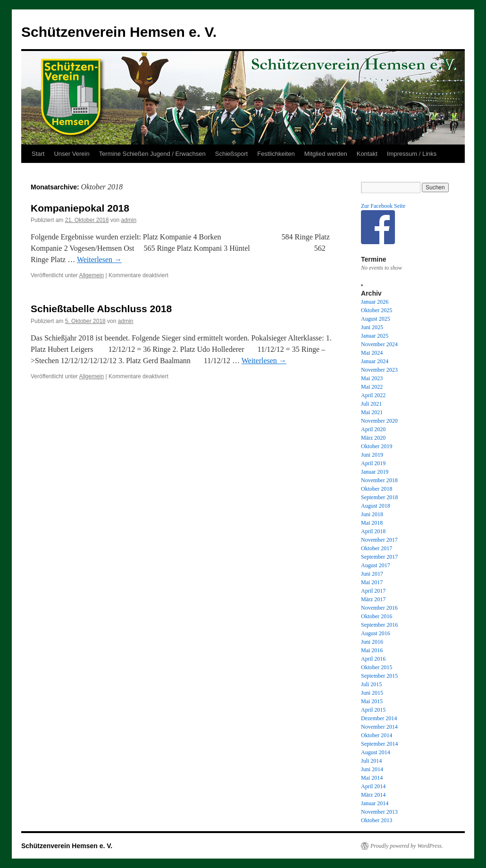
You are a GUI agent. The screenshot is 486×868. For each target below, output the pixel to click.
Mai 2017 (372, 582)
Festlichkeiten (276, 154)
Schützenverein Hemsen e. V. (119, 32)
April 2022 (373, 395)
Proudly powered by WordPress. (407, 846)
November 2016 (379, 608)
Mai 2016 (372, 650)
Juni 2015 (372, 693)
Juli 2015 (371, 684)
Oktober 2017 (377, 548)
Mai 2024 (372, 353)
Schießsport (231, 154)
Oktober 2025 (377, 310)
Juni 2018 (372, 514)
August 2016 (376, 633)
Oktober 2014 (377, 735)
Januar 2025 (375, 336)
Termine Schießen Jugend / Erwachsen (152, 154)
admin (129, 220)
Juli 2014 (371, 761)
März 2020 (373, 438)
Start (38, 154)
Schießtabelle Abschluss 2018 (101, 309)
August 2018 (376, 506)
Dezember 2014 (379, 718)
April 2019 (373, 463)
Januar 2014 (375, 803)
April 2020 (373, 429)
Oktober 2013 (377, 820)
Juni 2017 (372, 574)
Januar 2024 (375, 361)
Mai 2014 (372, 778)
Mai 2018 (372, 523)
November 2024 (379, 344)
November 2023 (379, 370)
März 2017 (373, 599)
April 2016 (373, 659)
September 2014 (379, 744)
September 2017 (379, 557)
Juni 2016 (372, 642)
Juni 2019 (372, 455)
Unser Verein (71, 154)
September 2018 (379, 497)
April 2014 (373, 786)
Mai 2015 (372, 701)
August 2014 (376, 752)
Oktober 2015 (377, 667)
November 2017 (379, 540)
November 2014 (379, 727)
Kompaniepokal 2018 (80, 208)
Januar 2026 (375, 302)
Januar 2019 (375, 472)
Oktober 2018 (377, 489)
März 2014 (373, 795)
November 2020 (379, 421)
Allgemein (92, 275)
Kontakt (367, 154)
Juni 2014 (372, 769)
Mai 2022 (372, 387)
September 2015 (379, 676)
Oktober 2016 (377, 616)
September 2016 (379, 625)
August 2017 (376, 565)
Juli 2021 (371, 404)
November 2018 (379, 480)
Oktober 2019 (377, 446)
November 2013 (379, 812)
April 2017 (373, 591)
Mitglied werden (326, 154)
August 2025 (376, 319)
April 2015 (373, 710)
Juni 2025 (372, 327)
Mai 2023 (372, 378)
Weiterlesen (99, 260)
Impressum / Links (412, 154)
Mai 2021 (372, 412)
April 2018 (373, 531)
